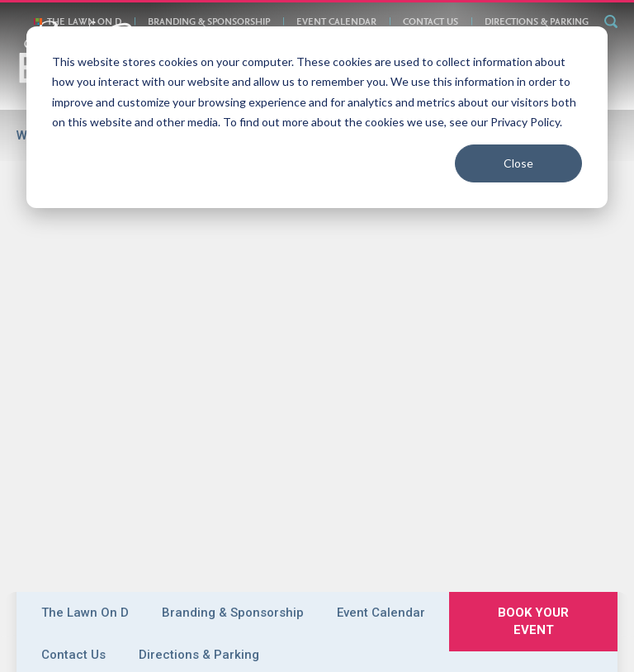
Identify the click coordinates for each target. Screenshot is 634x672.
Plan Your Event (401, 495)
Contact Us (431, 22)
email (345, 597)
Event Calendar (336, 22)
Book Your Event (173, 542)
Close (518, 163)
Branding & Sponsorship (209, 22)
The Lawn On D (84, 22)
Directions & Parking (537, 22)
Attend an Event (375, 513)
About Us (97, 542)
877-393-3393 (404, 597)
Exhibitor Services (266, 513)
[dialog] (317, 117)
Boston (196, 495)
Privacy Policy (367, 542)
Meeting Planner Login (551, 645)
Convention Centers (287, 495)
